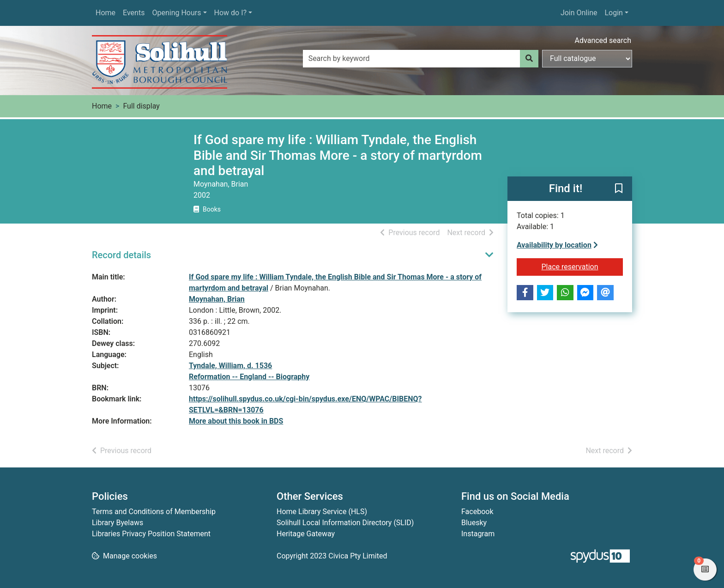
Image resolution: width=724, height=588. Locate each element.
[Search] (529, 59)
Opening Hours (176, 13)
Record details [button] (121, 255)
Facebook (477, 512)
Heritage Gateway (306, 534)
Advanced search (603, 40)
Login (613, 13)
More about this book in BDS (236, 421)
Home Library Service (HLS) (322, 512)
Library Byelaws (118, 523)
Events (134, 13)
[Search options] (587, 59)
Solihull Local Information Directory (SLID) (345, 523)
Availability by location (557, 245)
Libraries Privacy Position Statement (151, 534)
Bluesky (474, 523)
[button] (619, 189)
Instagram (478, 534)
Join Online (579, 13)
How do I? (231, 13)
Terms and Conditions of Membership (154, 512)
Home (106, 13)
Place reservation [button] (582, 266)
